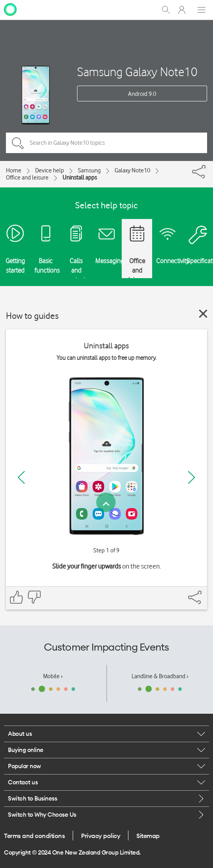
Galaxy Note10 (132, 170)
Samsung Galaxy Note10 (137, 72)
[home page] (10, 9)
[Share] (206, 170)
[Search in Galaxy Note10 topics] (106, 143)
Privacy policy (101, 836)
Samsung (89, 170)
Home (14, 170)
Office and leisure (27, 178)
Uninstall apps (80, 178)
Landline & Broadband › (160, 676)
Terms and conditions (34, 836)
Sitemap (148, 836)
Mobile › (53, 676)
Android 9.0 (142, 94)
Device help (50, 170)
